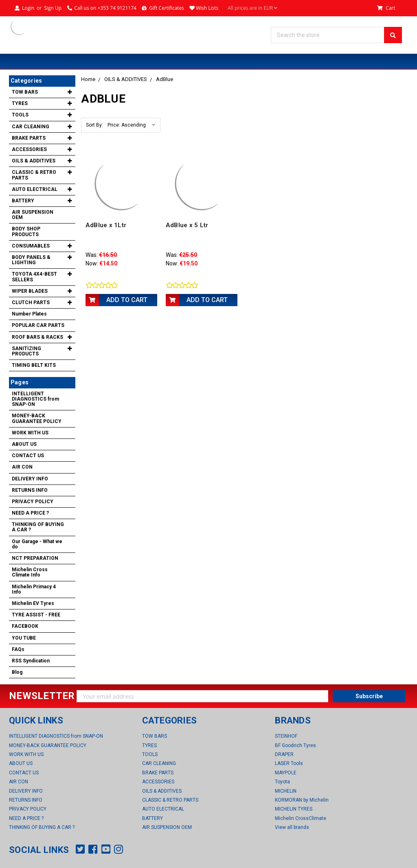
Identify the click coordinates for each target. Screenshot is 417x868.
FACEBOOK (25, 626)
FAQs (18, 649)
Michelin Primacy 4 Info (34, 589)
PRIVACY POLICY (33, 502)
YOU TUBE (24, 638)
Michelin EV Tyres (33, 603)
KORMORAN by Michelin (302, 800)
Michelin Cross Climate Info (30, 572)
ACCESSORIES (29, 149)
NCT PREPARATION (35, 558)
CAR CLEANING (31, 127)
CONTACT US (28, 456)
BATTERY (23, 201)
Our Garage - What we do (37, 544)
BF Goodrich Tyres (295, 745)
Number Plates (29, 314)
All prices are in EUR (252, 8)
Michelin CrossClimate (301, 818)
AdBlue (165, 79)
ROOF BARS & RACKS (37, 337)
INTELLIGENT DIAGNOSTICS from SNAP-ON (35, 399)
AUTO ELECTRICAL (35, 189)
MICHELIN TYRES (294, 809)
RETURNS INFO (30, 490)
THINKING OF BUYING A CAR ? (38, 527)
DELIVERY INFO (30, 479)
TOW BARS (25, 92)
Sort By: (94, 125)
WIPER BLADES (30, 291)
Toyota (282, 782)
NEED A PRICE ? (30, 513)
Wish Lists (207, 8)
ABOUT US (24, 444)
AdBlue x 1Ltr (106, 225)
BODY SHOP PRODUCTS (26, 231)
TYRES (20, 103)
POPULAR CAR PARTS (38, 325)
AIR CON (22, 467)
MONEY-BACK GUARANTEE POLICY (37, 418)
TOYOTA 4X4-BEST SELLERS (34, 277)
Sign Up (53, 8)
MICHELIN (286, 791)
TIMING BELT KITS (34, 365)
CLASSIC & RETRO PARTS (34, 175)
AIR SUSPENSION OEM (33, 215)
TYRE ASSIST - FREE (36, 615)
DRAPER (284, 754)
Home (88, 79)
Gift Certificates (167, 8)
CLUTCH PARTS (31, 302)
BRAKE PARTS (29, 138)
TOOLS (20, 115)
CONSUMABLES (31, 246)
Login (28, 8)
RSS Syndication (31, 661)
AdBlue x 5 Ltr (187, 225)
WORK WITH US (30, 433)
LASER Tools (289, 763)
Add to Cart (127, 300)
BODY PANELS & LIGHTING (31, 260)
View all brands (292, 827)
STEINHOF (286, 736)
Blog (17, 672)
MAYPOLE (286, 773)
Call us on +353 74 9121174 (105, 8)
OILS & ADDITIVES (126, 79)
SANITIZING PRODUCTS (26, 351)
